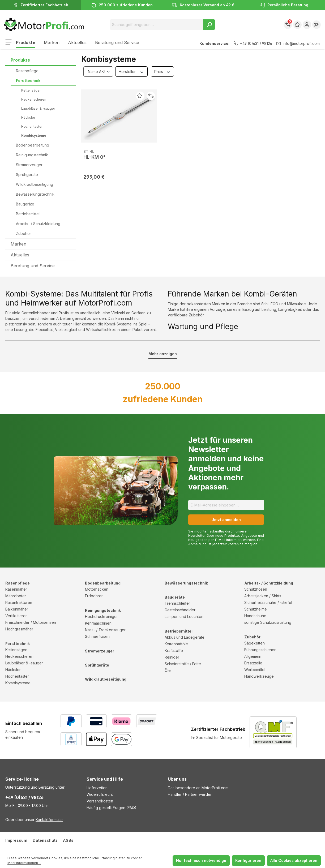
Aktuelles (20, 255)
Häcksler (28, 117)
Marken (18, 244)
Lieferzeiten (97, 788)
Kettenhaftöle (176, 644)
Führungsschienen (260, 650)
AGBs (68, 840)
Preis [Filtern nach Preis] (162, 71)
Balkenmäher (17, 609)
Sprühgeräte (27, 175)
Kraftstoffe (174, 650)
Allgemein (253, 656)
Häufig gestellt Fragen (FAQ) (112, 808)
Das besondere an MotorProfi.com (198, 788)
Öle (168, 670)
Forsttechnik (28, 81)
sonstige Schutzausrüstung (268, 622)
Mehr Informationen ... (24, 863)
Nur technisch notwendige (201, 860)
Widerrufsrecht (100, 794)
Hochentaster (32, 126)
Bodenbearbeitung (33, 145)
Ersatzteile (253, 663)
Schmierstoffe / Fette (183, 664)
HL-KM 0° (94, 157)
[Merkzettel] (297, 25)
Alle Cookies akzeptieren (294, 860)
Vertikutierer (16, 616)
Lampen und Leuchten (184, 616)
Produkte (20, 60)
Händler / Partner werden (190, 794)
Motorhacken (97, 589)
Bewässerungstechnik (35, 194)
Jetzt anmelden (226, 520)
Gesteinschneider (180, 610)
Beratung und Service (33, 266)
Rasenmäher (16, 589)
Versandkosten (100, 801)
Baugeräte (25, 204)
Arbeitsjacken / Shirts (263, 596)
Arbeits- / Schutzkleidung (38, 224)
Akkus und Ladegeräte (185, 637)
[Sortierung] (98, 72)
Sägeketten (255, 643)
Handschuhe (255, 616)
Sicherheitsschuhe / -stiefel (268, 602)
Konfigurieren (248, 860)
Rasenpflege (27, 71)
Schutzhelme (256, 609)
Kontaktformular (49, 820)
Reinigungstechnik (32, 155)
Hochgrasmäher (19, 629)
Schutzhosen (256, 589)
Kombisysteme (34, 136)
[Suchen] (209, 25)
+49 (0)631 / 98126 (253, 43)
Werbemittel (255, 670)
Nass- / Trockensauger (105, 630)
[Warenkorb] (317, 25)
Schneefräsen (97, 636)
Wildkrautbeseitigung (35, 184)
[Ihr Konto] (307, 25)
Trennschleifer (177, 603)
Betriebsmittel (28, 214)
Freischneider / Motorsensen (31, 622)
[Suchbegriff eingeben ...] (156, 25)
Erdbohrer (94, 596)
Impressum (16, 840)
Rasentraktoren (19, 602)
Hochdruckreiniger (101, 616)
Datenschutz (45, 840)
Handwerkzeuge (259, 676)
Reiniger (172, 657)
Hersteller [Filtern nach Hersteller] (131, 71)
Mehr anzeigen (163, 354)
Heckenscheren (34, 99)
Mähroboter (16, 596)
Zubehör (23, 233)
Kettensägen (31, 90)
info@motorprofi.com (298, 43)
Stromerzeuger (29, 165)
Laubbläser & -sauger (38, 108)
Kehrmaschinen (98, 623)
